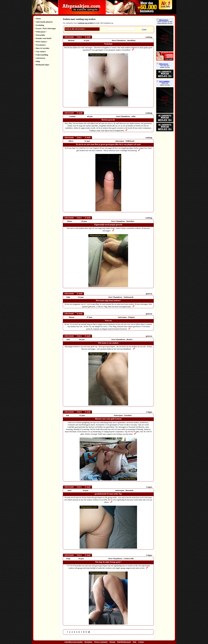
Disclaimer (88, 642)
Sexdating (39, 25)
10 (89, 632)
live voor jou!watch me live (165, 66)
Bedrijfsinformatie (124, 642)
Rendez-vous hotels (43, 38)
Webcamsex (41, 32)
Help (37, 61)
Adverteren (40, 58)
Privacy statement (101, 642)
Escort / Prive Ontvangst (45, 28)
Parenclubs (40, 35)
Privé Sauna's (41, 42)
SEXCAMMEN (163, 81)
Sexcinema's (40, 45)
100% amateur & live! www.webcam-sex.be (165, 22)
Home (38, 19)
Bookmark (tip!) (42, 65)
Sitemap (112, 642)
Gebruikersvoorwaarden (74, 642)
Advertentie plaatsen (44, 22)
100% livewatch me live (165, 84)
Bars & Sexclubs (42, 48)
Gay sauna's (40, 51)
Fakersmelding (41, 55)
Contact (141, 642)
